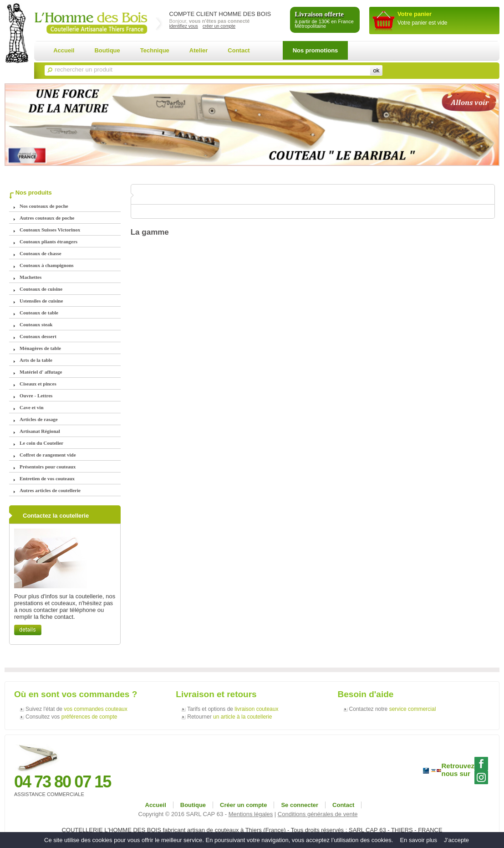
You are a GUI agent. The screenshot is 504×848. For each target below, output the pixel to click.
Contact (239, 50)
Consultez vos (71, 717)
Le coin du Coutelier (41, 443)
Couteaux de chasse (41, 253)
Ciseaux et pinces (38, 384)
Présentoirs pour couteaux (48, 467)
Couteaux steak (36, 324)
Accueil (64, 50)
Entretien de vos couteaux (47, 478)
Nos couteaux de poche (44, 206)
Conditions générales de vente (318, 814)
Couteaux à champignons (47, 265)
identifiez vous (184, 26)
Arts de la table (36, 360)
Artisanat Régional (40, 431)
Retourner (229, 717)
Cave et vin (32, 407)
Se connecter (300, 805)
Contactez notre (393, 709)
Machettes (31, 277)
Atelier (199, 50)
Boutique (107, 50)
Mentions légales (251, 814)
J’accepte (456, 840)
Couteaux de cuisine (41, 289)
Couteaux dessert (38, 336)
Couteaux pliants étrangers (48, 242)
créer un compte (219, 26)
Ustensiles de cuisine (41, 301)
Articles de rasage (39, 419)
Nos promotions (316, 50)
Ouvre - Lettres (36, 396)
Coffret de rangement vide (48, 455)
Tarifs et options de (233, 709)
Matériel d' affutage (41, 372)
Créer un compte (243, 805)
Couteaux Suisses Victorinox (50, 230)
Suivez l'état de (76, 709)
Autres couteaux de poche (47, 218)
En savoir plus (418, 840)
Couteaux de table (39, 313)
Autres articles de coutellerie (50, 490)
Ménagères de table (40, 348)
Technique (155, 50)
